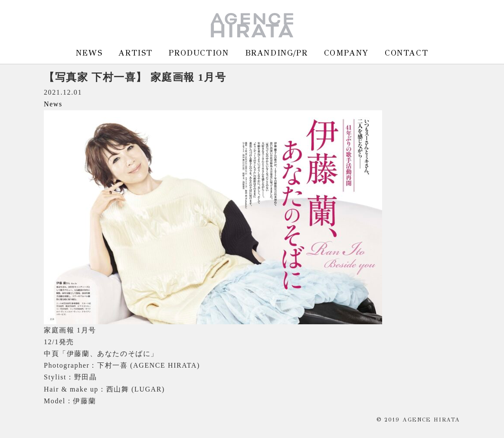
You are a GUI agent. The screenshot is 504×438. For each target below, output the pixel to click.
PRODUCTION (199, 53)
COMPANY (346, 53)
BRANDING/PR (277, 53)
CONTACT (406, 53)
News (53, 104)
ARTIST (136, 53)
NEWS (89, 53)
